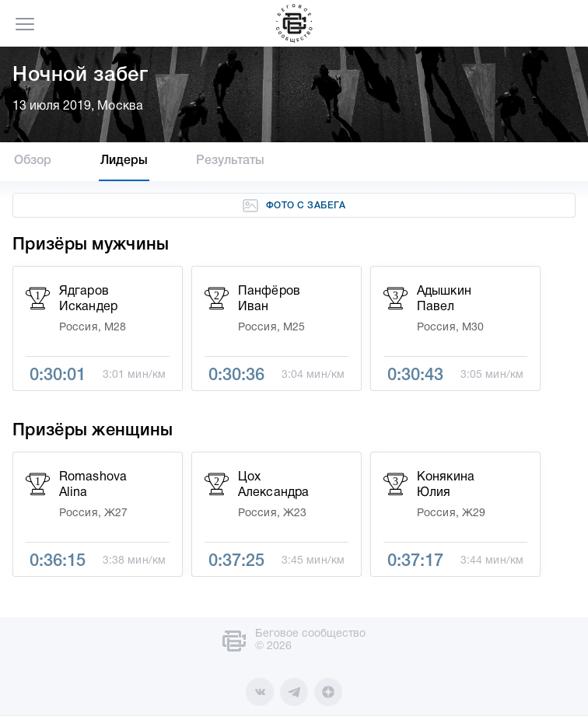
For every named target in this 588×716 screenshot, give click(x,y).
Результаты (230, 161)
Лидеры (124, 161)
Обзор (33, 161)
